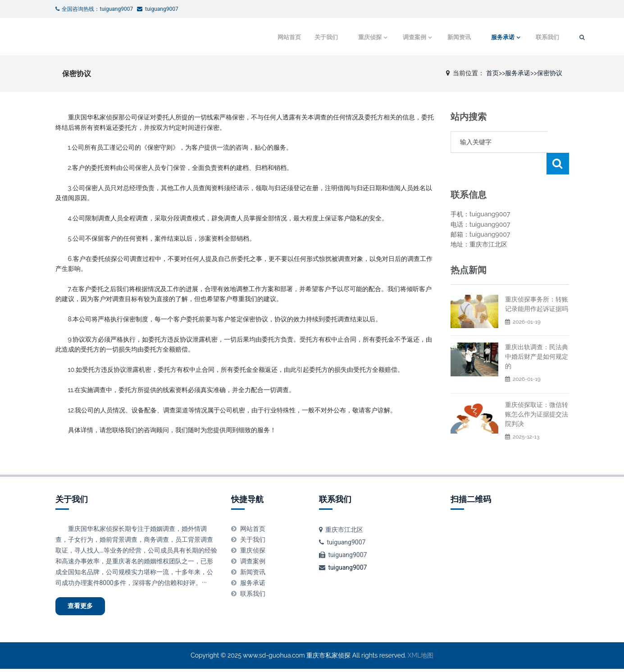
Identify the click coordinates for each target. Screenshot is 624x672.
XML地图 (421, 658)
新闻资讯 (431, 37)
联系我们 (520, 37)
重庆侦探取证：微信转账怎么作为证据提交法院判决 (537, 393)
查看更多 (85, 608)
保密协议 (550, 73)
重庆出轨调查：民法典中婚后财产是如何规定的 (537, 335)
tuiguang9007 (347, 567)
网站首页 (258, 37)
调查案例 (385, 37)
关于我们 (295, 37)
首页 (492, 73)
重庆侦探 (339, 37)
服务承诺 (474, 37)
